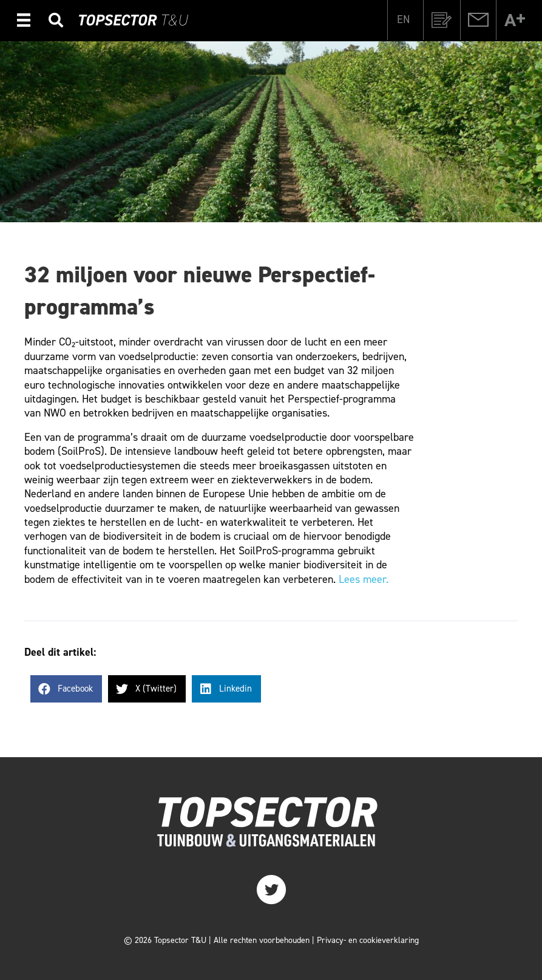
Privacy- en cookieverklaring (368, 940)
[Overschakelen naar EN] (403, 19)
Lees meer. (364, 579)
